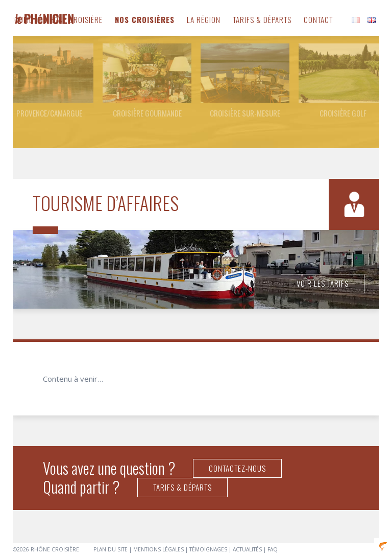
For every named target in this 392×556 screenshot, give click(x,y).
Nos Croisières (145, 19)
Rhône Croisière (74, 19)
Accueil (19, 19)
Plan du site (111, 549)
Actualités (247, 549)
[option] (49, 81)
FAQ (273, 549)
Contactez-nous (237, 468)
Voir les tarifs (323, 283)
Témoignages (208, 549)
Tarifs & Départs (262, 19)
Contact (318, 19)
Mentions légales (158, 549)
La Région (204, 19)
